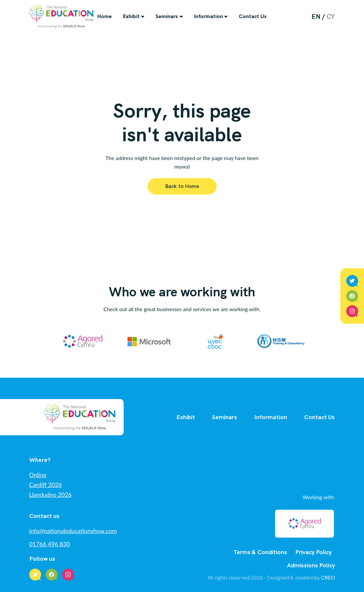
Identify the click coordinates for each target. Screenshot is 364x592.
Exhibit (131, 16)
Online (38, 475)
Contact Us (253, 16)
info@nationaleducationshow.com (73, 531)
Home (105, 16)
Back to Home (182, 186)
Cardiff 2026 (46, 485)
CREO (328, 578)
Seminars (167, 16)
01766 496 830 (50, 544)
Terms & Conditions (260, 552)
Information (208, 16)
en (316, 16)
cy (331, 16)
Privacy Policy (314, 552)
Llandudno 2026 (50, 495)
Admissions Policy (311, 565)
